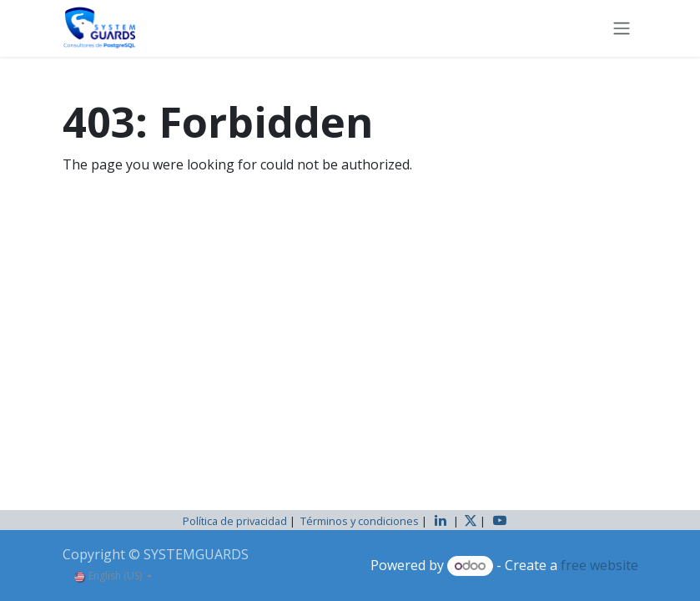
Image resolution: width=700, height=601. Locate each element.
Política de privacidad (235, 521)
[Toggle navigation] (622, 28)
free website (599, 565)
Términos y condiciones (360, 521)
